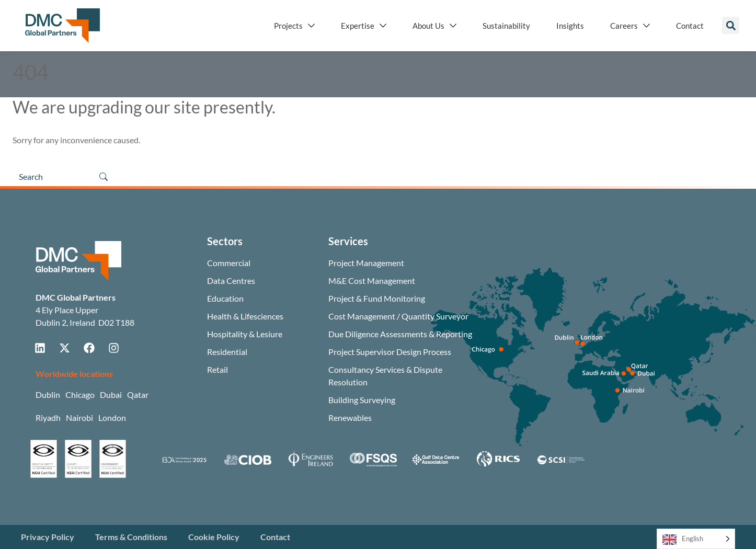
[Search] (52, 177)
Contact (275, 537)
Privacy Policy (48, 537)
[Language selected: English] (696, 539)
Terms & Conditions (131, 537)
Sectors (225, 241)
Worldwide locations (74, 374)
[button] (731, 25)
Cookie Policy (214, 537)
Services (348, 241)
